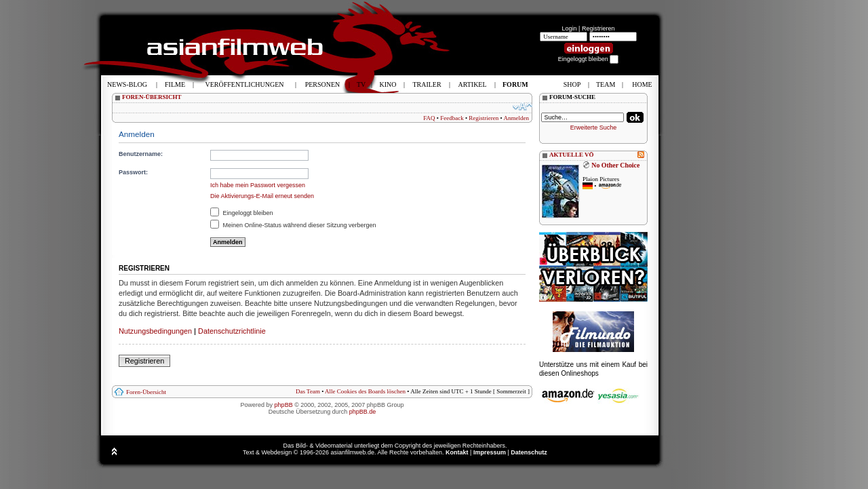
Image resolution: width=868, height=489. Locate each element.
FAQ (429, 118)
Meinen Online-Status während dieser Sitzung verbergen (293, 225)
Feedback (452, 118)
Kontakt (457, 452)
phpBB (284, 405)
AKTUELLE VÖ (572, 155)
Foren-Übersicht (146, 392)
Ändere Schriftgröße (522, 106)
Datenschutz (529, 452)
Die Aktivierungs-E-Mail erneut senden (262, 196)
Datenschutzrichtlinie (232, 331)
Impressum (490, 452)
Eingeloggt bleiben (242, 213)
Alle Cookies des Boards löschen (365, 391)
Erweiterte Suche (594, 128)
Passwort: (133, 172)
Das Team (308, 391)
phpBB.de (363, 412)
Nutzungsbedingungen (155, 331)
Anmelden (517, 118)
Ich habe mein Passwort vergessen (258, 185)
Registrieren (598, 28)
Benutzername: (141, 154)
